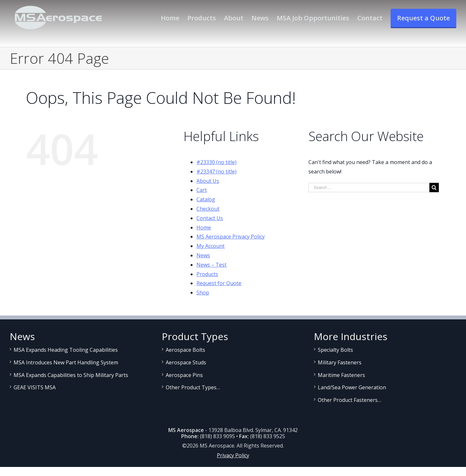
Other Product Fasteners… (349, 400)
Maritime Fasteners (341, 375)
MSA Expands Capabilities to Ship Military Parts (71, 375)
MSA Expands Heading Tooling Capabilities (66, 350)
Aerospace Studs (186, 362)
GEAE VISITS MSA (35, 387)
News (203, 255)
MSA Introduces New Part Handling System (66, 362)
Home (204, 227)
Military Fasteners (340, 362)
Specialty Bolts (335, 350)
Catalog (206, 199)
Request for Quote (219, 283)
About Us (208, 181)
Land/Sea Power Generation (352, 387)
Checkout (208, 209)
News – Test (211, 265)
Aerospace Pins (184, 375)
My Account (211, 246)
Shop (203, 293)
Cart (202, 190)
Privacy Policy (233, 455)
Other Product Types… (193, 387)
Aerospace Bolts (185, 350)
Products (207, 274)
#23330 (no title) (216, 162)
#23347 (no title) (216, 172)
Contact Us (210, 218)
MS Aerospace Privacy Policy (231, 237)
